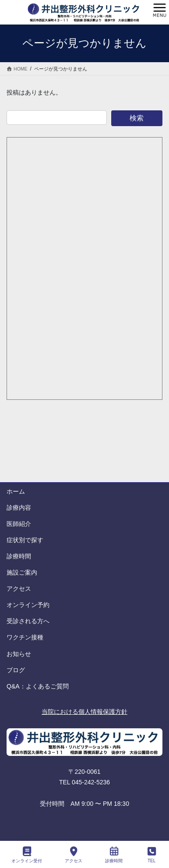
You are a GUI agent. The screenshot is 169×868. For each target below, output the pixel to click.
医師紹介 (19, 524)
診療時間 (19, 556)
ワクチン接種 (25, 637)
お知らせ (19, 654)
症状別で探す (25, 540)
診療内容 (19, 508)
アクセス (19, 589)
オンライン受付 (27, 855)
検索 (137, 118)
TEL (151, 855)
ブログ (16, 670)
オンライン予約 (28, 605)
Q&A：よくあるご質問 (38, 686)
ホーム (16, 491)
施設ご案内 (22, 572)
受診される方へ (28, 621)
